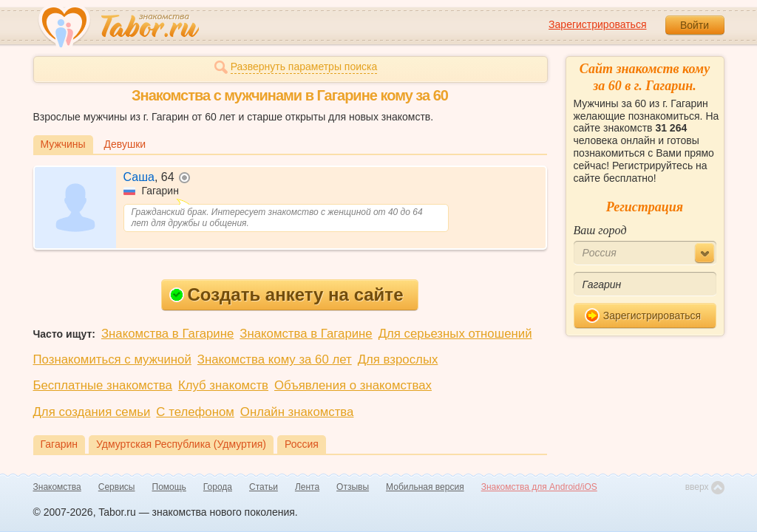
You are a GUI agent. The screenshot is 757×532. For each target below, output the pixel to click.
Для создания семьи (92, 412)
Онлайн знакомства (297, 412)
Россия (302, 444)
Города (218, 487)
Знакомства (57, 487)
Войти (695, 25)
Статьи (264, 487)
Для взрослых (398, 359)
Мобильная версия (425, 487)
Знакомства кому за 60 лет (275, 359)
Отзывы (353, 487)
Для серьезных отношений (455, 334)
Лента (307, 487)
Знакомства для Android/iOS (539, 487)
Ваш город (600, 230)
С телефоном (195, 412)
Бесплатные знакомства (103, 385)
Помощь (169, 487)
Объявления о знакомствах (353, 385)
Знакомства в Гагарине (167, 334)
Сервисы (117, 487)
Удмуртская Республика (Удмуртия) (181, 444)
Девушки (125, 144)
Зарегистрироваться (597, 24)
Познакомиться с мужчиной (112, 359)
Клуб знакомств (223, 385)
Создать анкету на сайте (286, 294)
